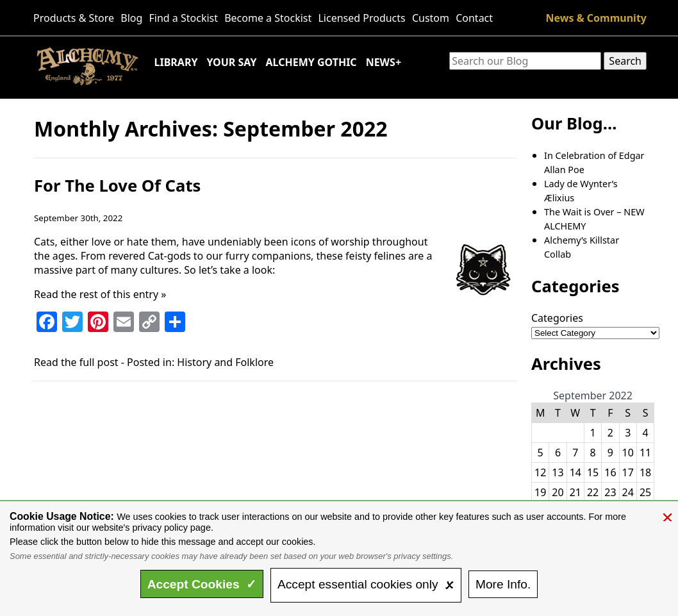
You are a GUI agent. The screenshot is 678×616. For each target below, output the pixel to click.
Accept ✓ (202, 584)
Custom (431, 18)
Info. (503, 584)
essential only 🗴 (366, 584)
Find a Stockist (184, 18)
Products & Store (74, 18)
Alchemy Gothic (311, 62)
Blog (131, 18)
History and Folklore (225, 362)
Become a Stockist (268, 18)
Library (176, 62)
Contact (474, 18)
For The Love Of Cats (117, 186)
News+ (384, 62)
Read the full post (76, 362)
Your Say (231, 62)
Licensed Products (361, 18)
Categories (557, 318)
